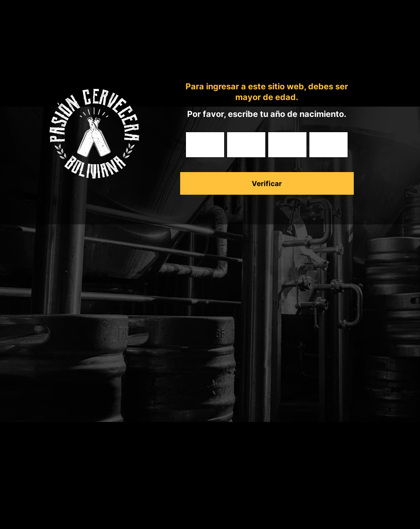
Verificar (267, 184)
